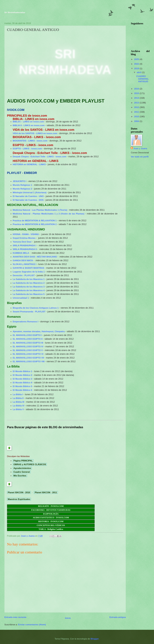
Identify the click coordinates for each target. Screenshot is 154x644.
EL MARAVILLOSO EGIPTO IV (28, 347)
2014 (137, 98)
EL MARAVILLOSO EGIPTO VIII (29, 361)
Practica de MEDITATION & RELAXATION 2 (35, 224)
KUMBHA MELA (21, 253)
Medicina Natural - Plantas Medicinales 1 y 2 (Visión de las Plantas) (49, 214)
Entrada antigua (118, 617)
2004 (137, 121)
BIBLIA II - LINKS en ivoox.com (29, 125)
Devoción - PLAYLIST (24, 275)
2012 (137, 107)
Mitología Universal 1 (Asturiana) (30, 192)
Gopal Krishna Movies (24, 238)
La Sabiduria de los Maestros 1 (29, 279)
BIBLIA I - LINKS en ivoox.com (28, 122)
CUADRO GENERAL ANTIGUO (142, 79)
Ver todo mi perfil (140, 157)
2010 (137, 117)
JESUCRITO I (20, 181)
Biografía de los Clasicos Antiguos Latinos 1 (36, 308)
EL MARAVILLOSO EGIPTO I (27, 335)
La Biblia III (18, 402)
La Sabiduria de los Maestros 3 (29, 287)
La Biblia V (18, 409)
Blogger (95, 639)
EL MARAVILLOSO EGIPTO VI (28, 354)
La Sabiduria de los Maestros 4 (29, 290)
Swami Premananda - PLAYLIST (29, 312)
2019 (137, 68)
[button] (8, 88)
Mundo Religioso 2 (22, 189)
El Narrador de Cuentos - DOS (28, 200)
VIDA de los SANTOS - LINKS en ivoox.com (35, 133)
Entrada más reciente (15, 617)
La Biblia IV (19, 406)
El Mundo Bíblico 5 (22, 386)
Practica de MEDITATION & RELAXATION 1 (35, 221)
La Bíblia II (18, 398)
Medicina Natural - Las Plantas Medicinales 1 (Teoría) (40, 210)
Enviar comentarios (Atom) (32, 625)
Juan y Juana (140, 148)
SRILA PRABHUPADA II (25, 249)
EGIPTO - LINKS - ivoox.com (27, 149)
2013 (137, 103)
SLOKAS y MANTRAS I (25, 264)
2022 (137, 64)
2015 (137, 93)
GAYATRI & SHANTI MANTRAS (29, 268)
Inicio (68, 618)
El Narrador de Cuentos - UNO (28, 196)
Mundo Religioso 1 (22, 185)
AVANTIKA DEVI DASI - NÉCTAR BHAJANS (35, 257)
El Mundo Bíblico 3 (22, 379)
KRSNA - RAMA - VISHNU (26, 234)
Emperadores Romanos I (26, 322)
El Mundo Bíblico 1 (22, 371)
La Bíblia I (18, 394)
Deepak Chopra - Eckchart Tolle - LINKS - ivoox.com (40, 157)
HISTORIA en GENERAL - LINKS (29, 164)
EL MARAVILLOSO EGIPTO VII (28, 358)
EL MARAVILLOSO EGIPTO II (28, 339)
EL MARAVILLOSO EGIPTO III (28, 343)
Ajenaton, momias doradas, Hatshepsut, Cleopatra (39, 331)
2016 (137, 89)
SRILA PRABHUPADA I (24, 245)
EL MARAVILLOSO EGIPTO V (28, 350)
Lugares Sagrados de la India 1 (29, 272)
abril (139, 72)
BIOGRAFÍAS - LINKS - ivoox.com (30, 141)
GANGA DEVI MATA (23, 260)
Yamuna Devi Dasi (22, 242)
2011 (137, 112)
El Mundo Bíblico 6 (22, 390)
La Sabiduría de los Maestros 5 (29, 294)
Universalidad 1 (21, 298)
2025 (137, 59)
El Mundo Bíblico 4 (22, 383)
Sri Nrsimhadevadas (15, 12)
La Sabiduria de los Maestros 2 (29, 283)
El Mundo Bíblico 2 (22, 375)
